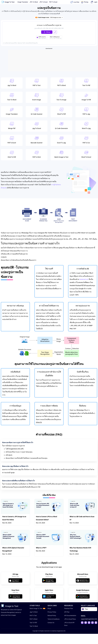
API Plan (67, 613)
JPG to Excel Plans (70, 620)
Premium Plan (69, 609)
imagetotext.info (61, 632)
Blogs (49, 609)
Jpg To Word (34, 613)
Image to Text (10, 606)
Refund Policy (52, 616)
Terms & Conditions (54, 620)
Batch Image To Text (36, 609)
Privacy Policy (52, 613)
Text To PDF (33, 623)
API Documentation (70, 616)
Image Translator (23, 2)
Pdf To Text (33, 616)
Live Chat (75, 2)
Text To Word (34, 627)
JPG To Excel (43, 2)
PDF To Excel (53, 2)
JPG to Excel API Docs (69, 625)
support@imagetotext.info (89, 620)
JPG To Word (34, 2)
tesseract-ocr (84, 279)
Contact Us (51, 623)
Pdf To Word (33, 620)
